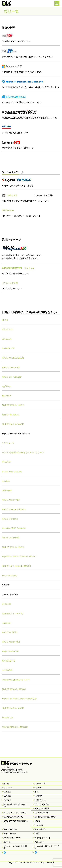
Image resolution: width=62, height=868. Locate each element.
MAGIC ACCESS (10, 632)
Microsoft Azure (10, 834)
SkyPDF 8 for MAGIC (12, 838)
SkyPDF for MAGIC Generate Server (18, 557)
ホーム (6, 783)
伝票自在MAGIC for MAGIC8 (15, 727)
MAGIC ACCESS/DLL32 (13, 358)
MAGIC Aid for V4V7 (11, 500)
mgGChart (7, 386)
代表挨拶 (38, 796)
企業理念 (7, 796)
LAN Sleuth (7, 490)
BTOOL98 (6, 604)
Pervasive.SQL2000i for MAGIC (16, 680)
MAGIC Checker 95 (11, 367)
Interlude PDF (8, 348)
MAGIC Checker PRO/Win (14, 509)
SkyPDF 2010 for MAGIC (13, 405)
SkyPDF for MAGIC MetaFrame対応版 (19, 699)
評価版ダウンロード (43, 838)
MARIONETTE (9, 661)
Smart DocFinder (10, 576)
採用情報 (7, 800)
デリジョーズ (8, 443)
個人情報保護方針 (42, 813)
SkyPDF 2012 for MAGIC (13, 547)
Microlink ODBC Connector (14, 528)
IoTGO (37, 821)
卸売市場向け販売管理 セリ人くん (47, 847)
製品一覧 (7, 842)
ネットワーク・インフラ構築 (15, 813)
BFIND (5, 320)
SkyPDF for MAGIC (11, 415)
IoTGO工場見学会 (42, 804)
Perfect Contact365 (11, 538)
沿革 (36, 792)
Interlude (6, 481)
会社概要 (7, 792)
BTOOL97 (6, 462)
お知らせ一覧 (40, 783)
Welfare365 (39, 842)
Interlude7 (6, 623)
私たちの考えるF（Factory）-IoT (15, 805)
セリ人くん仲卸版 (10, 283)
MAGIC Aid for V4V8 (11, 642)
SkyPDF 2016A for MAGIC (14, 689)
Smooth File (7, 718)
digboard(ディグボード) (13, 613)
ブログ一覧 (8, 787)
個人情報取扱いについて (13, 817)
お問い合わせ (40, 800)
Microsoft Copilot (10, 829)
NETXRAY (7, 396)
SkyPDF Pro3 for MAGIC (13, 708)
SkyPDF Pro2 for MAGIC (13, 424)
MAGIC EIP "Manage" (12, 377)
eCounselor (7, 339)
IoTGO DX (39, 825)
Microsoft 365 (40, 829)
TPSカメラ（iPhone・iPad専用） (15, 847)
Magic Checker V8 (10, 651)
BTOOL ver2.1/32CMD (12, 471)
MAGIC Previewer (10, 519)
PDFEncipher (8, 210)
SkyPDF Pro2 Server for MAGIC (16, 566)
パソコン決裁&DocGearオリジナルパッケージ (23, 453)
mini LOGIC (7, 670)
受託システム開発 (42, 808)
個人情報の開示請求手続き (45, 817)
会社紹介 (38, 787)
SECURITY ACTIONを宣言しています (16, 822)
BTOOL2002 (8, 329)
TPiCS (37, 834)
